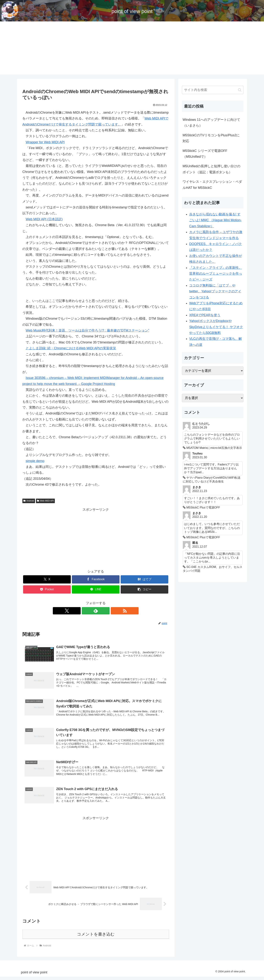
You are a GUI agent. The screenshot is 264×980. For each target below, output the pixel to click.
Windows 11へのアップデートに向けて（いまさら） (211, 123)
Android (29, 501)
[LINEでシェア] (96, 589)
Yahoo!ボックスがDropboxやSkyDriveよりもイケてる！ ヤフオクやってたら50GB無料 (216, 327)
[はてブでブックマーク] (144, 579)
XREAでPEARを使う (205, 315)
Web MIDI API (45, 501)
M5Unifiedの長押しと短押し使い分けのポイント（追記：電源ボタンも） (211, 169)
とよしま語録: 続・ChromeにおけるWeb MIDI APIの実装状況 (71, 348)
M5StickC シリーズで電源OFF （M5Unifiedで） (205, 154)
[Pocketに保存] (47, 589)
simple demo (35, 461)
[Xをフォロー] (87, 611)
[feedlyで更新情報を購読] (96, 611)
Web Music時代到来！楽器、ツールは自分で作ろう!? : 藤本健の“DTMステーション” (87, 330)
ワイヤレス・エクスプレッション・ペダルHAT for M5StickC (212, 185)
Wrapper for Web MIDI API (45, 142)
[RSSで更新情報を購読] (104, 611)
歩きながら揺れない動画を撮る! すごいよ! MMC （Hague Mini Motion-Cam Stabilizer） (215, 220)
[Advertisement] (132, 49)
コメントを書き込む (96, 937)
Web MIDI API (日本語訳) (44, 219)
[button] (144, 589)
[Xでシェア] (47, 579)
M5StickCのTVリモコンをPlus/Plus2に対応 (211, 138)
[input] (213, 90)
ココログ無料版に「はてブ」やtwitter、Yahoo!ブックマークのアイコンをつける (215, 291)
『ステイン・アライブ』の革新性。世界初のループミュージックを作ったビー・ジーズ (216, 274)
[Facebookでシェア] (96, 579)
